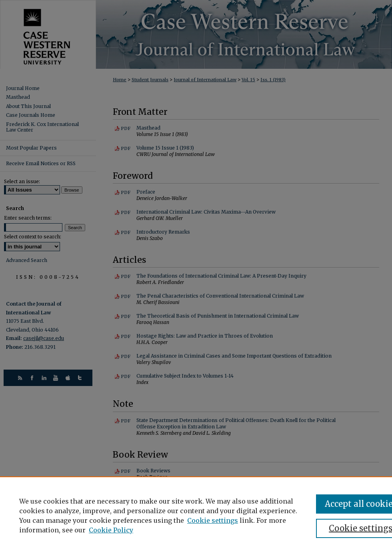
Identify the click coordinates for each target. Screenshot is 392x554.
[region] (196, 515)
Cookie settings (213, 520)
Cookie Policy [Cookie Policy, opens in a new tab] (111, 530)
